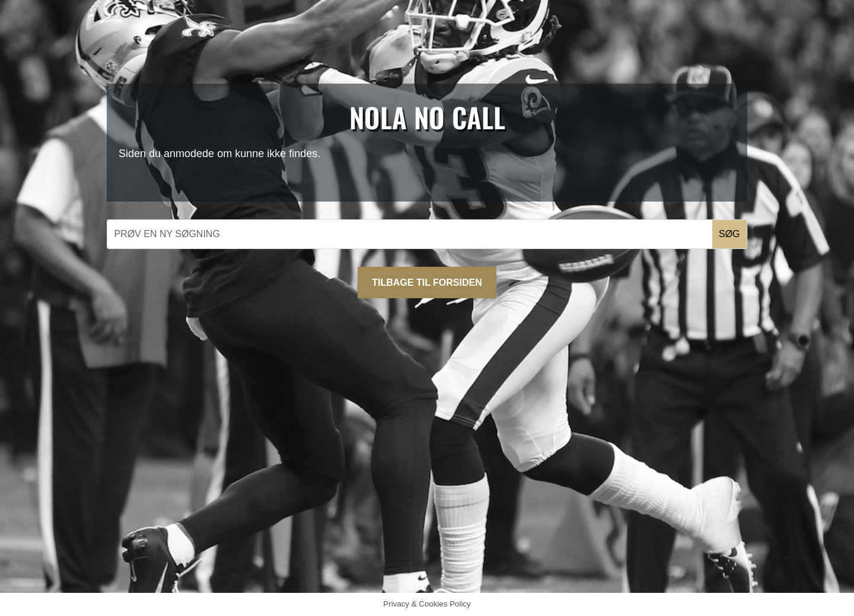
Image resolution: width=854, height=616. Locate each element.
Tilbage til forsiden (427, 283)
